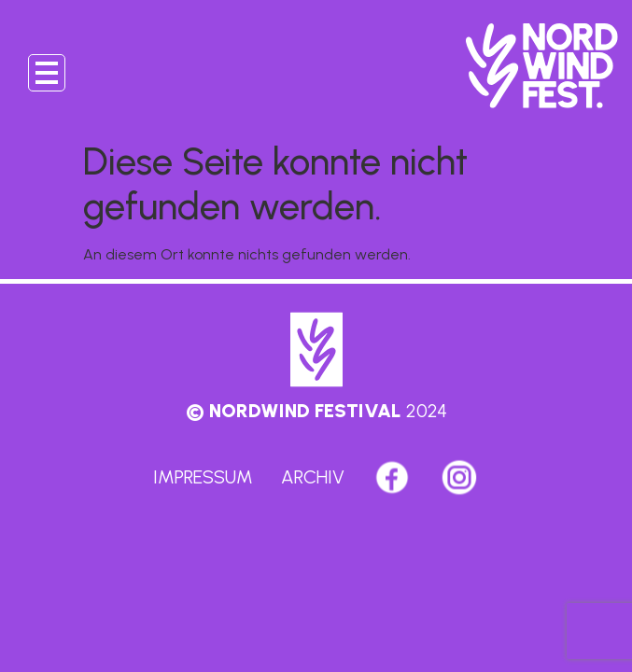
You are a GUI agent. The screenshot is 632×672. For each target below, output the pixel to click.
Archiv (313, 477)
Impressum (203, 477)
